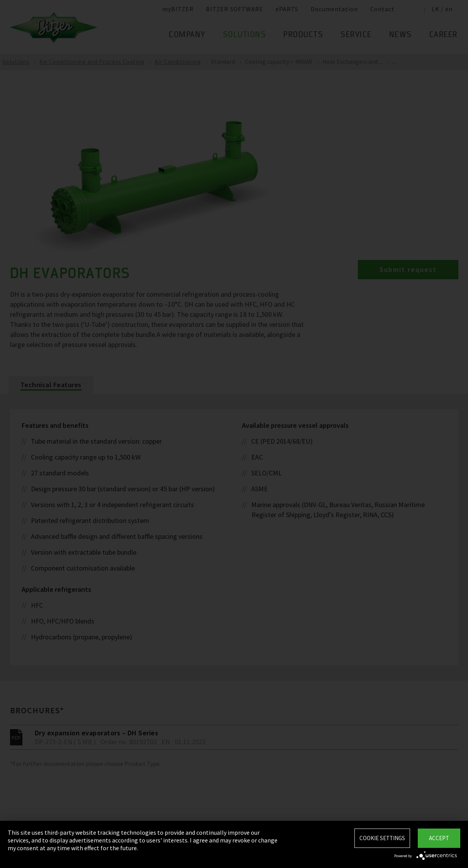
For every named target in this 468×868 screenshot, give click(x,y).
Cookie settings (382, 838)
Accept (439, 838)
